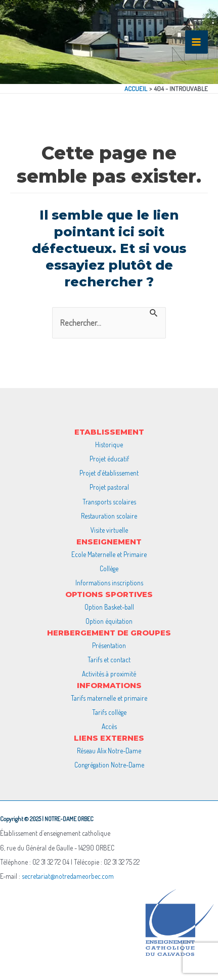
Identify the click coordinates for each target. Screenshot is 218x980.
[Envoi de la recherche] (154, 313)
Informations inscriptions (109, 583)
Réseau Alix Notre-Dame (109, 751)
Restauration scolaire (109, 516)
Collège (109, 568)
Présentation (109, 645)
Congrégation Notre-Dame (109, 765)
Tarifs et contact (109, 659)
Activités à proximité (109, 674)
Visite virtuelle (109, 530)
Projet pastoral (109, 487)
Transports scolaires (109, 502)
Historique (109, 444)
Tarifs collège (109, 712)
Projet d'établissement (109, 473)
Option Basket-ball (109, 607)
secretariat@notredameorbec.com (68, 876)
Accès (109, 726)
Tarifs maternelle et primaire (109, 698)
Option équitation (109, 621)
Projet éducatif (109, 459)
